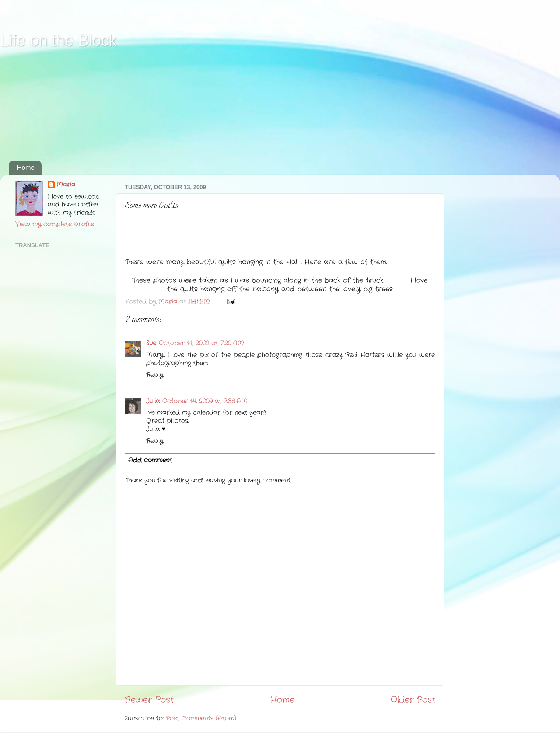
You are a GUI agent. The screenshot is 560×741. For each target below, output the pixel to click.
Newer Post (149, 700)
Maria (66, 185)
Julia (153, 401)
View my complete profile (55, 224)
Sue (151, 343)
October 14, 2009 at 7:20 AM (201, 343)
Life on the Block (58, 40)
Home (26, 167)
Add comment (150, 460)
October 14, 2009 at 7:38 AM (205, 401)
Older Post (413, 700)
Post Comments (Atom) (201, 718)
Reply (155, 375)
